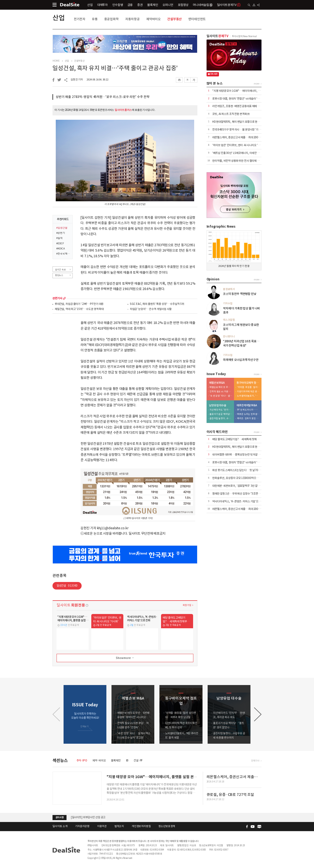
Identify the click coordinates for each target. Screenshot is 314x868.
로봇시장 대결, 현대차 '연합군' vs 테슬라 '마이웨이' (240, 99)
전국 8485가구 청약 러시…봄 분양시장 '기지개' (238, 130)
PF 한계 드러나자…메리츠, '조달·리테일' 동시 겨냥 (248, 410)
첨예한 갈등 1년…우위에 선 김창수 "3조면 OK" (238, 494)
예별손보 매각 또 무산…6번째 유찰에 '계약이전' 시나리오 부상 (221, 387)
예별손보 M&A (217, 383)
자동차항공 (132, 19)
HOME (56, 61)
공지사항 (60, 817)
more (64, 298)
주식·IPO (82, 761)
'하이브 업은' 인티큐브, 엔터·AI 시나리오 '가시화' (239, 145)
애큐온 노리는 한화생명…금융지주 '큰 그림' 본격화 (248, 414)
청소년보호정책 (167, 826)
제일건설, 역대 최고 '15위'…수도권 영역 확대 (79, 309)
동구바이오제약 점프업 (248, 383)
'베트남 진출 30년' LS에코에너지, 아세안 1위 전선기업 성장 (244, 153)
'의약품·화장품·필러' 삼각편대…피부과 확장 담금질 (248, 387)
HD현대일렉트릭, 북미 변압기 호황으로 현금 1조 (238, 122)
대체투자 (102, 5)
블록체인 (153, 5)
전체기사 (255, 761)
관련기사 (57, 298)
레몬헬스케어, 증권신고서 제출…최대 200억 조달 (239, 137)
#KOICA (60, 249)
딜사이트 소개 (60, 826)
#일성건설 (62, 228)
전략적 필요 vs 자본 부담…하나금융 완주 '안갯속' (221, 392)
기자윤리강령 (82, 826)
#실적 (59, 238)
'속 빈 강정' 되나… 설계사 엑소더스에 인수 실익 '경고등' (221, 396)
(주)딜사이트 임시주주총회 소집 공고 (90, 815)
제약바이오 (153, 19)
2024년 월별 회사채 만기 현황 (234, 266)
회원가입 (187, 605)
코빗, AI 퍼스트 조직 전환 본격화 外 (231, 114)
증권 (140, 5)
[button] (258, 714)
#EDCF (60, 244)
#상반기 (60, 233)
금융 (130, 5)
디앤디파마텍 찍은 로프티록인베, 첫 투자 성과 (248, 392)
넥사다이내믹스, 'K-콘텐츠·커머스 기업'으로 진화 (239, 501)
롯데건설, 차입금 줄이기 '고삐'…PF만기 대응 (79, 304)
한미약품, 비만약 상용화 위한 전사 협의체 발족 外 (238, 161)
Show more (125, 658)
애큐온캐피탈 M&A (247, 405)
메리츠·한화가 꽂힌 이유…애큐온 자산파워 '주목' (248, 419)
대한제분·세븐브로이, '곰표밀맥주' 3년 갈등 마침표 (240, 486)
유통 (95, 19)
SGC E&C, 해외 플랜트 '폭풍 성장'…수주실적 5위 (157, 304)
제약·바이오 (99, 761)
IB (127, 761)
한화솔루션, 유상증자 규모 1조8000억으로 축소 (238, 478)
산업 (90, 5)
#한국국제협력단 (63, 254)
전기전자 (80, 19)
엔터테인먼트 (197, 19)
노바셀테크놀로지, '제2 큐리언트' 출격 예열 (248, 396)
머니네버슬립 (203, 5)
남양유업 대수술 (218, 405)
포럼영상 (183, 5)
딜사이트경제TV (229, 5)
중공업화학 (111, 19)
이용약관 (102, 826)
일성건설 (67, 586)
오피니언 (168, 5)
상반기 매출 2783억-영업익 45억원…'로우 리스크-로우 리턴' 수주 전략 (103, 97)
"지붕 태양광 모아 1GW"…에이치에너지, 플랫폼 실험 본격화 (245, 91)
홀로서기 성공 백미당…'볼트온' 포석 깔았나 (221, 414)
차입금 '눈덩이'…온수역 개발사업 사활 (151, 309)
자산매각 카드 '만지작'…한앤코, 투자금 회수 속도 (221, 410)
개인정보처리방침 (141, 826)
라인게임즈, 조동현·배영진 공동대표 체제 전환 (237, 106)
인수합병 (118, 5)
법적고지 (119, 826)
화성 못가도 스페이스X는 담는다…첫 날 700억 (237, 470)
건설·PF (138, 761)
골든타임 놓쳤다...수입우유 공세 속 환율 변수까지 (221, 419)
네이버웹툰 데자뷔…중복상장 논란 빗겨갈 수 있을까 (240, 455)
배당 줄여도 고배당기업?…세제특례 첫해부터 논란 (239, 439)
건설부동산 (175, 19)
